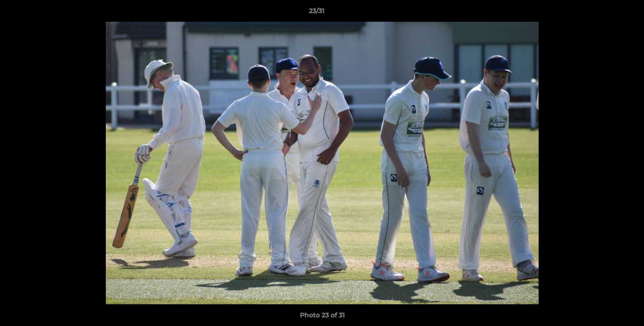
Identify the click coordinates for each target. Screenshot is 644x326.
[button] (606, 13)
